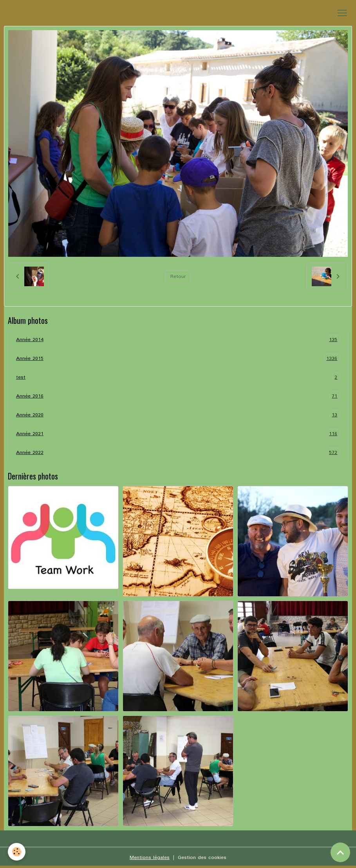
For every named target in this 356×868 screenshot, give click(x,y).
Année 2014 (178, 340)
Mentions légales (150, 858)
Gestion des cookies (202, 858)
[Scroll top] (340, 852)
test (178, 377)
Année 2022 (178, 453)
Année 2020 (178, 415)
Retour (178, 277)
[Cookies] (17, 852)
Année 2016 (178, 396)
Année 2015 (178, 359)
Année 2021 (178, 434)
